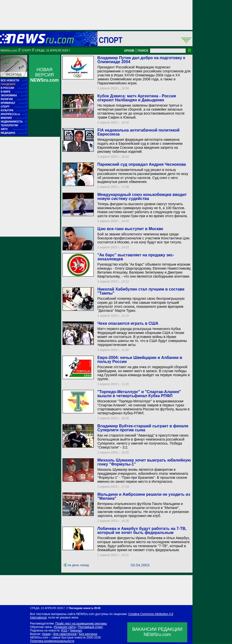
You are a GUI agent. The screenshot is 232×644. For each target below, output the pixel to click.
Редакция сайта (65, 627)
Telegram (76, 631)
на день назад (78, 565)
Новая (46, 634)
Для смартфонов (65, 634)
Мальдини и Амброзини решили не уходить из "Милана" (144, 496)
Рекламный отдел (91, 627)
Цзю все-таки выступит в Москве (130, 229)
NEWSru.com (9, 50)
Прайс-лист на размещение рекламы (81, 624)
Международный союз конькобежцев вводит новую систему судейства (142, 197)
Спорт (111, 40)
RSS (64, 631)
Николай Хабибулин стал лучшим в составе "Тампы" (141, 291)
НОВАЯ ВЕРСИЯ (44, 75)
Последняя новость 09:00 (84, 608)
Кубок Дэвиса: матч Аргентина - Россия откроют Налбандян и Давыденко (136, 98)
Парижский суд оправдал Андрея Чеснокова (141, 164)
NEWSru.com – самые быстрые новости (58, 638)
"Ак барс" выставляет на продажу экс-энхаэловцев (136, 257)
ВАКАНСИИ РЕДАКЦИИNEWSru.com (157, 632)
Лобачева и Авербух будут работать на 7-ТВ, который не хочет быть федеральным (142, 531)
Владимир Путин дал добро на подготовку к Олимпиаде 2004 (141, 60)
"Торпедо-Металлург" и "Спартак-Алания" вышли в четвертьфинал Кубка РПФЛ (139, 394)
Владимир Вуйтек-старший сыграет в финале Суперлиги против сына (143, 428)
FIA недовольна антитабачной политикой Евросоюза (138, 132)
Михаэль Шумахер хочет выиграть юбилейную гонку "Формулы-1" (144, 462)
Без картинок (88, 634)
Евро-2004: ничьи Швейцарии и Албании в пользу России (140, 360)
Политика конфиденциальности (52, 641)
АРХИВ (129, 51)
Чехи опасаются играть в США (128, 323)
